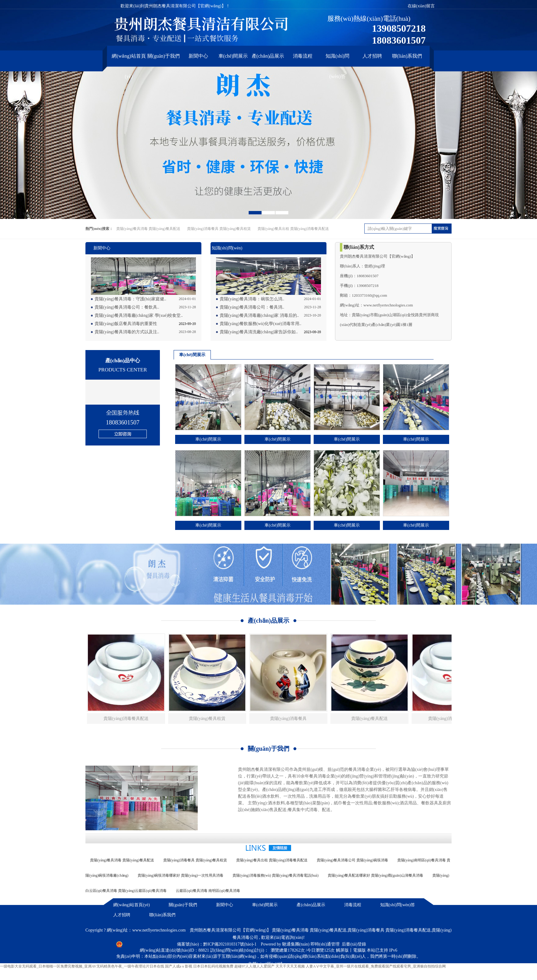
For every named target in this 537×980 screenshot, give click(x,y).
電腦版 (359, 950)
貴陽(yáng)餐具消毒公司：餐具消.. (252, 307)
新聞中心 (198, 56)
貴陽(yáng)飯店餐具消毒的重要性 (126, 324)
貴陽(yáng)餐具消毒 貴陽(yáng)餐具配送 (148, 229)
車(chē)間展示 (233, 56)
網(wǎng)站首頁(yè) (129, 59)
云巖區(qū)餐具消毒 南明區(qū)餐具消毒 (208, 891)
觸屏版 (342, 950)
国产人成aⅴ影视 (179, 966)
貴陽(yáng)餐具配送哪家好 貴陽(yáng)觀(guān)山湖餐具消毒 (375, 875)
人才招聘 (372, 56)
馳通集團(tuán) (296, 944)
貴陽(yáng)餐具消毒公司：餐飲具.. (127, 307)
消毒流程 (303, 56)
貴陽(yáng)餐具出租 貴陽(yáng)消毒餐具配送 (293, 229)
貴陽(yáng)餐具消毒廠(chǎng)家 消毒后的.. (259, 315)
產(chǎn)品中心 (123, 366)
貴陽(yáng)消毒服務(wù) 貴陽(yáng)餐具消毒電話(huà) (276, 875)
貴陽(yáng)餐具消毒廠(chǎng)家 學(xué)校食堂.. (139, 315)
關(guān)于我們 (164, 56)
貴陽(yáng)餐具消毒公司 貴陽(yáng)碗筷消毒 (352, 860)
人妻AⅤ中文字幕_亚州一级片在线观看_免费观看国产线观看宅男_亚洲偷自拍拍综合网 (376, 966)
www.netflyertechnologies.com (159, 930)
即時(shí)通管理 (325, 944)
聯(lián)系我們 (407, 56)
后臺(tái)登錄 (354, 944)
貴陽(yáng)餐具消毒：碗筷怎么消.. (252, 299)
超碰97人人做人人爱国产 (254, 966)
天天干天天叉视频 (290, 966)
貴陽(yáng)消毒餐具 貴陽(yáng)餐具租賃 (219, 229)
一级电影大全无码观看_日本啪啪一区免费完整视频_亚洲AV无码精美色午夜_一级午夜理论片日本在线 (82, 966)
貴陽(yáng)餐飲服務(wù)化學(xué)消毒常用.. (261, 324)
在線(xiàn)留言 (421, 6)
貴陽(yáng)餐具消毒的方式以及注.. (127, 332)
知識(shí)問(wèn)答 (337, 59)
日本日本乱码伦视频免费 (213, 966)
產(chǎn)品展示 (268, 56)
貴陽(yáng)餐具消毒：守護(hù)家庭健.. (130, 299)
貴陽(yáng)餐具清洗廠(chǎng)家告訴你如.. (259, 332)
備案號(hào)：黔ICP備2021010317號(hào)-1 (217, 944)
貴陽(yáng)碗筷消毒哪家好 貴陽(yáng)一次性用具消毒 (181, 875)
